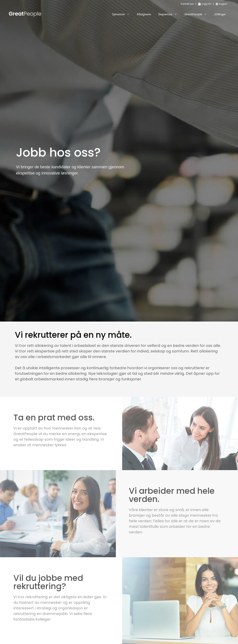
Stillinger (220, 14)
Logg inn (205, 4)
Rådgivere (144, 14)
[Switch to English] (223, 4)
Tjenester (123, 14)
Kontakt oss (187, 4)
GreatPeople (198, 14)
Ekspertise (170, 14)
